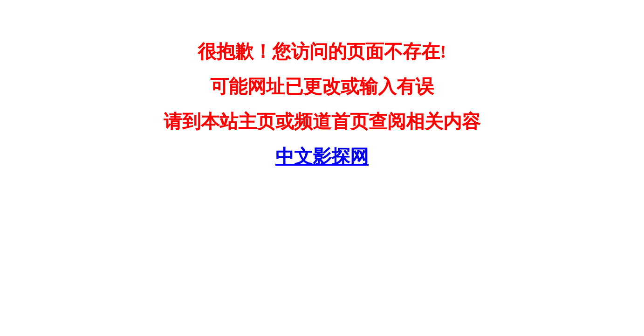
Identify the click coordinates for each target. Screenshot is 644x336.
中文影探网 (322, 157)
